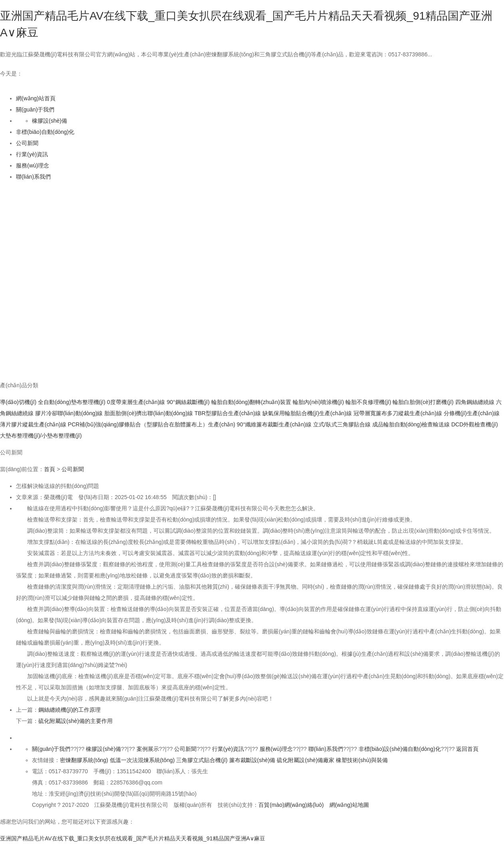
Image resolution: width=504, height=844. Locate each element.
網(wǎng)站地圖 (349, 805)
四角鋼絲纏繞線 (475, 402)
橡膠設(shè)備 (50, 121)
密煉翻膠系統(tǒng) (84, 760)
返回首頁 (467, 749)
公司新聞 (27, 143)
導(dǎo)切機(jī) (18, 402)
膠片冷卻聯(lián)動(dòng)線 (69, 413)
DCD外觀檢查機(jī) (475, 424)
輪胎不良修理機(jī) (368, 402)
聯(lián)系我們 (33, 177)
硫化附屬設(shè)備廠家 (306, 760)
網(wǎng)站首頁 (36, 98)
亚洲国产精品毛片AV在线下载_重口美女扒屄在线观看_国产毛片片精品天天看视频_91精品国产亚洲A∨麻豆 (133, 838)
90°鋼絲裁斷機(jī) (188, 402)
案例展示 (148, 749)
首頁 (50, 469)
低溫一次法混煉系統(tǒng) (142, 760)
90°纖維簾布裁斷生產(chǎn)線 (274, 424)
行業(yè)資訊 (32, 154)
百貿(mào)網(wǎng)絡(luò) (291, 805)
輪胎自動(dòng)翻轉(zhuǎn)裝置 (251, 402)
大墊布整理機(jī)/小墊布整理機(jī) (41, 436)
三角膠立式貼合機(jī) (202, 760)
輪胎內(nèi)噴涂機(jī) (318, 402)
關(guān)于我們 (35, 109)
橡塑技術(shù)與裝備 (362, 760)
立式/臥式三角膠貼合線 (342, 424)
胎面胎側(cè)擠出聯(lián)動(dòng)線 (149, 413)
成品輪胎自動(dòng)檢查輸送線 (411, 424)
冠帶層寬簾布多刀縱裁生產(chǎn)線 (398, 413)
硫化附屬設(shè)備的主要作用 (75, 721)
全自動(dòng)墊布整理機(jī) (72, 402)
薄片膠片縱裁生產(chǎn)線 (33, 424)
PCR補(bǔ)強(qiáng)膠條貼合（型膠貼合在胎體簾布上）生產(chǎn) (152, 424)
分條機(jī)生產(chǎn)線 (472, 413)
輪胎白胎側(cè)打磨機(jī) (423, 402)
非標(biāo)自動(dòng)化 (45, 132)
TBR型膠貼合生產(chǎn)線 (228, 413)
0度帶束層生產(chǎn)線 (136, 402)
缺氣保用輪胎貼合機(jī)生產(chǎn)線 (307, 413)
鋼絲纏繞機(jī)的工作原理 (69, 710)
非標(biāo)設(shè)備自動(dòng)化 (400, 749)
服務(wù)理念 (33, 165)
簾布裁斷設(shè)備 (252, 760)
